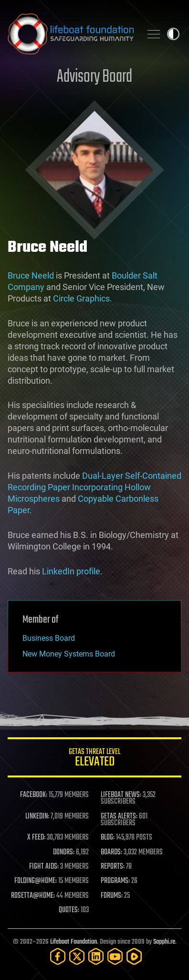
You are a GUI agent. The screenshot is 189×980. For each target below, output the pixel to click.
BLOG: (108, 838)
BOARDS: (111, 852)
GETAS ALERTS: (119, 817)
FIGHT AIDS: (44, 867)
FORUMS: (112, 896)
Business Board (49, 638)
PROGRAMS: (115, 881)
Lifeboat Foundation (73, 942)
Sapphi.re (164, 942)
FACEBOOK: (34, 795)
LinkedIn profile (71, 571)
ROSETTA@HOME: (33, 896)
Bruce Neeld (31, 275)
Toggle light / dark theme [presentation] (173, 34)
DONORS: (64, 852)
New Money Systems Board (69, 654)
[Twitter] (77, 956)
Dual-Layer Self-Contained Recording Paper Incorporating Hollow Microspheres (94, 487)
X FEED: (36, 838)
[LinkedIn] (96, 956)
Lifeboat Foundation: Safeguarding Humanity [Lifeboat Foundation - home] (71, 34)
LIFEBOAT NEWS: (121, 795)
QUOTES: (69, 910)
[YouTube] (115, 956)
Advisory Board (94, 77)
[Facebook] (58, 956)
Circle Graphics (81, 298)
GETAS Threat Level (94, 759)
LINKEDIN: (37, 817)
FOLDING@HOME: (36, 881)
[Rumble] (134, 956)
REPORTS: (113, 867)
